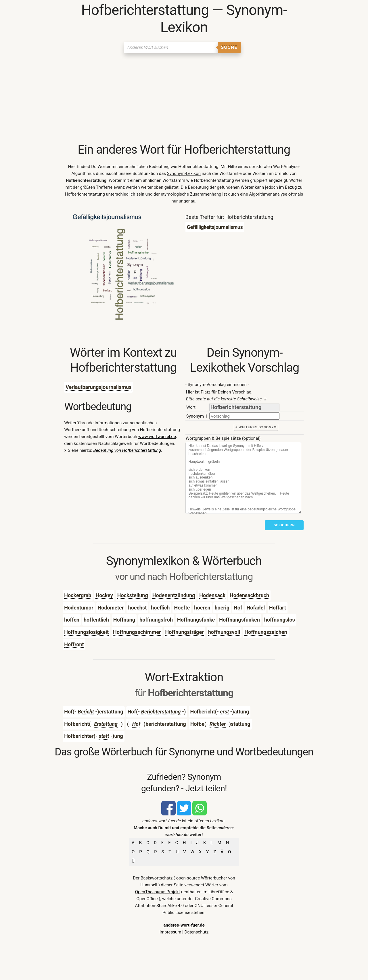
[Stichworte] (243, 478)
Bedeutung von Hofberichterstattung (127, 450)
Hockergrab (78, 595)
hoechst (137, 608)
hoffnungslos (280, 620)
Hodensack (212, 595)
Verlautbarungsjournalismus (98, 387)
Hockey (104, 595)
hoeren (202, 608)
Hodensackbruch (249, 595)
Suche (229, 47)
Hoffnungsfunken (239, 620)
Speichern (284, 525)
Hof (238, 608)
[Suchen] (171, 47)
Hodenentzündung (174, 595)
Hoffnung (124, 620)
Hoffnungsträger (185, 632)
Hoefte (182, 608)
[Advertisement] (184, 99)
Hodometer (111, 608)
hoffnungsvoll (224, 632)
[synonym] (244, 416)
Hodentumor (79, 608)
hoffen (72, 620)
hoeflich (160, 608)
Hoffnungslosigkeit (86, 632)
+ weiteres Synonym (256, 427)
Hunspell (149, 885)
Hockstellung (133, 595)
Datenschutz (196, 932)
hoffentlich (96, 620)
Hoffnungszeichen (266, 632)
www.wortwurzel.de (157, 437)
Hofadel (256, 608)
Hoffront (74, 644)
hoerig (222, 608)
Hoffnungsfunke (196, 620)
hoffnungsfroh (156, 620)
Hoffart (278, 608)
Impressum (170, 932)
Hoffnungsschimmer (137, 632)
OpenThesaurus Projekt (158, 892)
